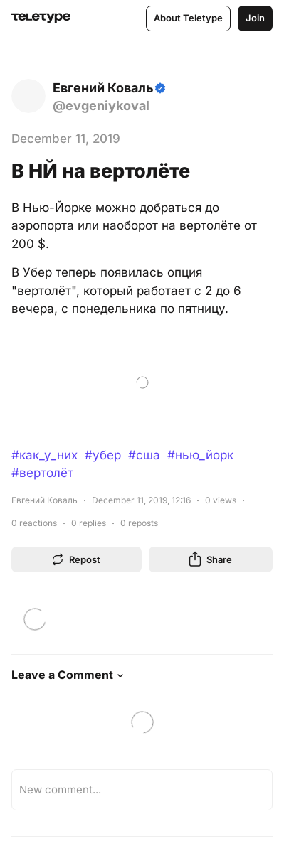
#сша (144, 455)
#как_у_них (44, 455)
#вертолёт (42, 473)
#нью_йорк (200, 455)
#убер (103, 455)
